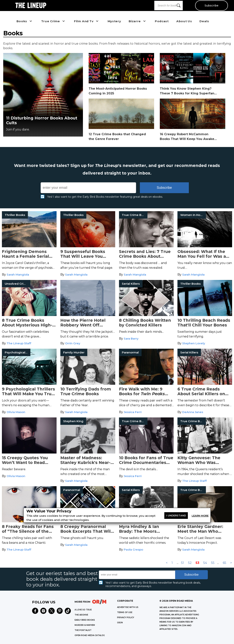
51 (182, 563)
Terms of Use (125, 612)
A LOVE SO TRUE (83, 610)
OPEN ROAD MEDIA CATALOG (90, 635)
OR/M (120, 623)
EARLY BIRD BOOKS (85, 620)
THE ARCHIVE (81, 615)
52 (190, 563)
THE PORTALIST (83, 630)
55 (213, 563)
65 (225, 563)
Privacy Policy (126, 618)
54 (205, 563)
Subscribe (211, 6)
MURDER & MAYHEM (85, 625)
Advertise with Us (128, 607)
